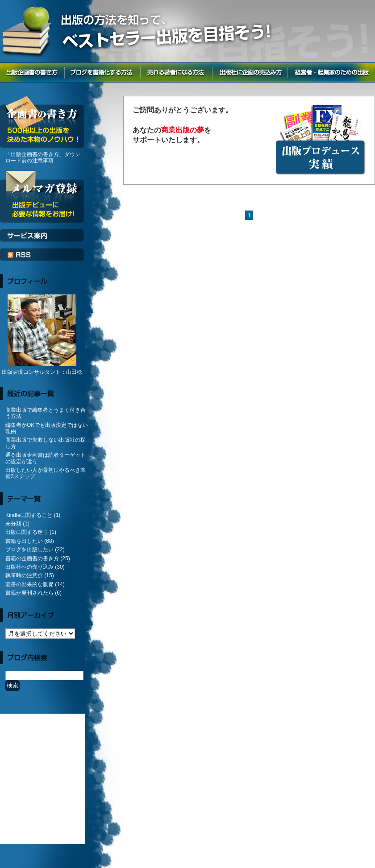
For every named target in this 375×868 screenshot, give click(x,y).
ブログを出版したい (29, 550)
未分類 (13, 524)
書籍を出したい (24, 541)
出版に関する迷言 (27, 532)
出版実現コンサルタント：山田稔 (42, 372)
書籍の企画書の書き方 (32, 558)
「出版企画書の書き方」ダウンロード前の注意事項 (43, 157)
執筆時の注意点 (24, 575)
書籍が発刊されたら (29, 593)
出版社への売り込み (29, 567)
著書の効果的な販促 (29, 584)
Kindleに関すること (29, 515)
